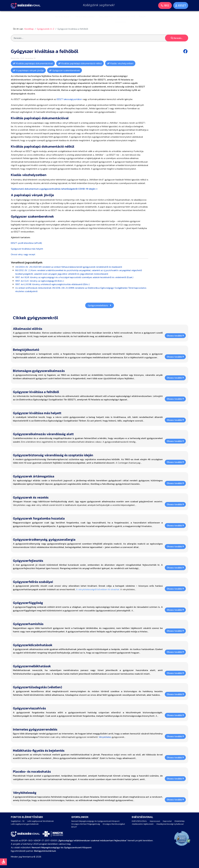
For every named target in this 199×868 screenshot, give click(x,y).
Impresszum (155, 821)
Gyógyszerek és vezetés (31, 497)
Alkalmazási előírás (28, 329)
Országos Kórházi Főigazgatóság (86, 824)
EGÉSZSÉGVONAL (139, 821)
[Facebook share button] (186, 51)
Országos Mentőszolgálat (114, 824)
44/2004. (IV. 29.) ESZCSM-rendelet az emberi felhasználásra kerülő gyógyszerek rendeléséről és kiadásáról (69, 267)
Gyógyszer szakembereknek (66, 70)
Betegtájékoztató (26, 350)
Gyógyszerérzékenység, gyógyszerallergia (44, 539)
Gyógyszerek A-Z (126, 16)
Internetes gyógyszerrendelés (35, 729)
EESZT (74, 827)
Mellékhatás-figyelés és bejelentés (39, 750)
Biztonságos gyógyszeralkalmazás (39, 371)
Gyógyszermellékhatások (32, 666)
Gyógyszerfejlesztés (28, 561)
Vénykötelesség (25, 793)
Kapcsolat (167, 821)
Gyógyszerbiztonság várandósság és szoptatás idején (53, 455)
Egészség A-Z (106, 16)
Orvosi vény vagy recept (23, 254)
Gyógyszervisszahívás (29, 708)
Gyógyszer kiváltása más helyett (27, 249)
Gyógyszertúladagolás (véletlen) (37, 687)
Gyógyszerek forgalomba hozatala (39, 518)
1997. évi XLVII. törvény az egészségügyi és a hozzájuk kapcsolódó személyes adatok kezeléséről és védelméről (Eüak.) (74, 277)
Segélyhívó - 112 (18, 821)
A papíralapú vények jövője (30, 70)
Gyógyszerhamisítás (28, 624)
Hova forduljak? (63, 16)
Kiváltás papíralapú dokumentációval (34, 63)
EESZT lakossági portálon (69, 99)
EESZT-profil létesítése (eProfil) (26, 243)
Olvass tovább (175, 336)
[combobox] (99, 38)
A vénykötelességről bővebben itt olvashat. (98, 589)
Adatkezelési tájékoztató (143, 824)
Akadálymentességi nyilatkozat (170, 824)
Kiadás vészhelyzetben (122, 63)
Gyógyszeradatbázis (100, 305)
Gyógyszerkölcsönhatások (33, 645)
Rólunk (143, 16)
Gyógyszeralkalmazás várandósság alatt (43, 434)
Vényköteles (105, 737)
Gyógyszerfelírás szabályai (33, 582)
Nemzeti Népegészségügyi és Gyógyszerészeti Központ (95, 821)
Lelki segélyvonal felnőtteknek (40, 821)
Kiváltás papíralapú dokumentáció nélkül (82, 63)
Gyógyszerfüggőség (28, 603)
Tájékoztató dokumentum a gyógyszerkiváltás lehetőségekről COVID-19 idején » (54, 189)
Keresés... (177, 38)
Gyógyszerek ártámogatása (34, 476)
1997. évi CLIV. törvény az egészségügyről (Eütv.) (40, 281)
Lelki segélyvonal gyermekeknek (25, 824)
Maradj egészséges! (85, 16)
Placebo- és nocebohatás (32, 771)
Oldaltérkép (179, 821)
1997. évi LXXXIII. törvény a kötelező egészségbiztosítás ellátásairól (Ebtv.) (52, 284)
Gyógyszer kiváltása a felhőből (36, 392)
